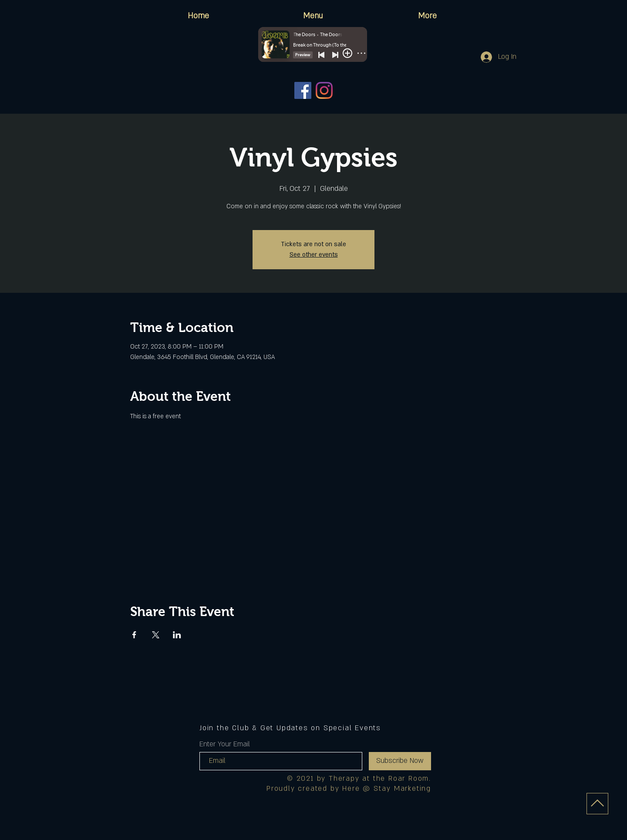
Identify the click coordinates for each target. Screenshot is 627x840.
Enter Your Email (225, 744)
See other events (314, 255)
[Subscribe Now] (400, 761)
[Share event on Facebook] (134, 635)
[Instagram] (324, 90)
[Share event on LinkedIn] (177, 635)
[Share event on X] (156, 635)
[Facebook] (303, 90)
